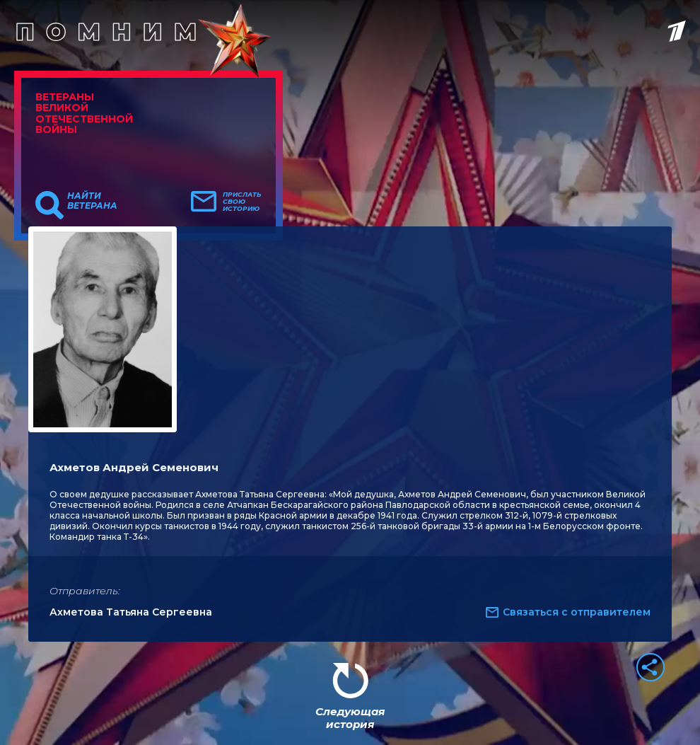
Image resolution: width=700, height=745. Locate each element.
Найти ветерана (92, 201)
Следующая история (350, 718)
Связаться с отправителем (577, 612)
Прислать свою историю (242, 202)
